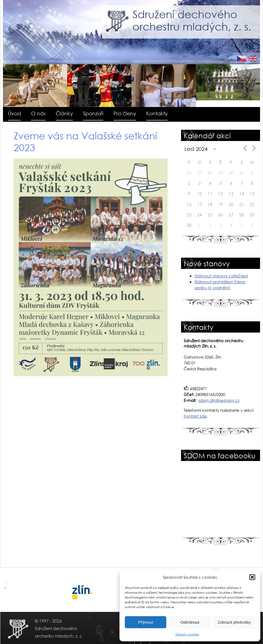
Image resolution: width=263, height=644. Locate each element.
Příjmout (146, 622)
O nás (38, 113)
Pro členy (125, 113)
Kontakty (157, 113)
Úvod (14, 113)
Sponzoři (93, 113)
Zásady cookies (187, 634)
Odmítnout (190, 622)
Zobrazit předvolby (234, 622)
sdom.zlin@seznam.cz (219, 400)
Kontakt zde (195, 416)
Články (64, 113)
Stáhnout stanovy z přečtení (221, 276)
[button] (252, 577)
